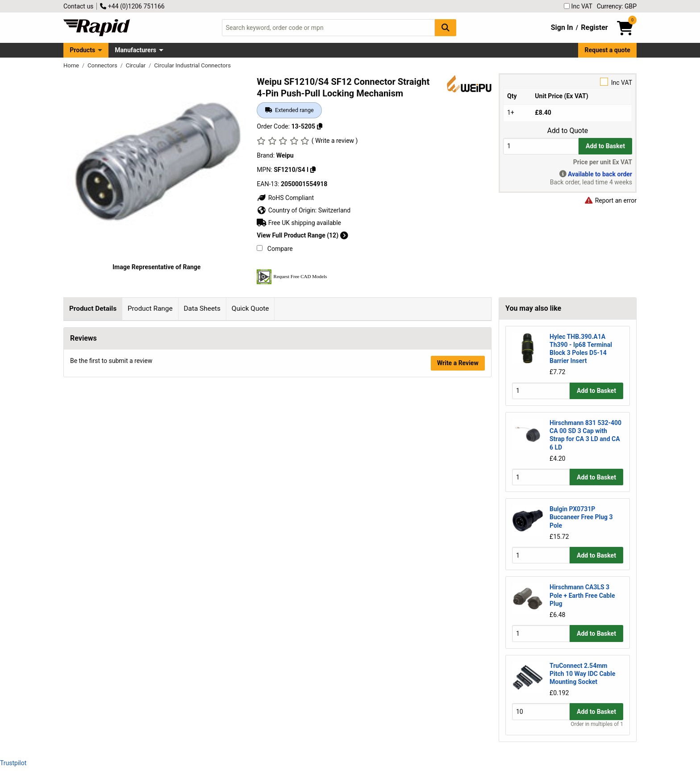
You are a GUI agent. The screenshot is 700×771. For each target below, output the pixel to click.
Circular (137, 65)
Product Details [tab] (93, 308)
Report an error (610, 200)
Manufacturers (135, 50)
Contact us (78, 6)
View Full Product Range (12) (302, 235)
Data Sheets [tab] (202, 308)
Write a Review (458, 586)
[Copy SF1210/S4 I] (313, 170)
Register (594, 27)
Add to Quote (568, 131)
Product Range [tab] (150, 308)
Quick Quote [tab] (250, 308)
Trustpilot (13, 763)
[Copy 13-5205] (320, 126)
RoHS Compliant (285, 198)
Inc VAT (578, 6)
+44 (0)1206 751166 (132, 6)
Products (82, 50)
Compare (275, 249)
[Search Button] (446, 27)
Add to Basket (605, 146)
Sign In (562, 27)
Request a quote (608, 50)
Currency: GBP (617, 6)
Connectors (103, 65)
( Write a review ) (335, 141)
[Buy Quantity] (541, 146)
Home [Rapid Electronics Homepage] (72, 65)
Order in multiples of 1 (597, 724)
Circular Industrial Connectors (192, 65)
